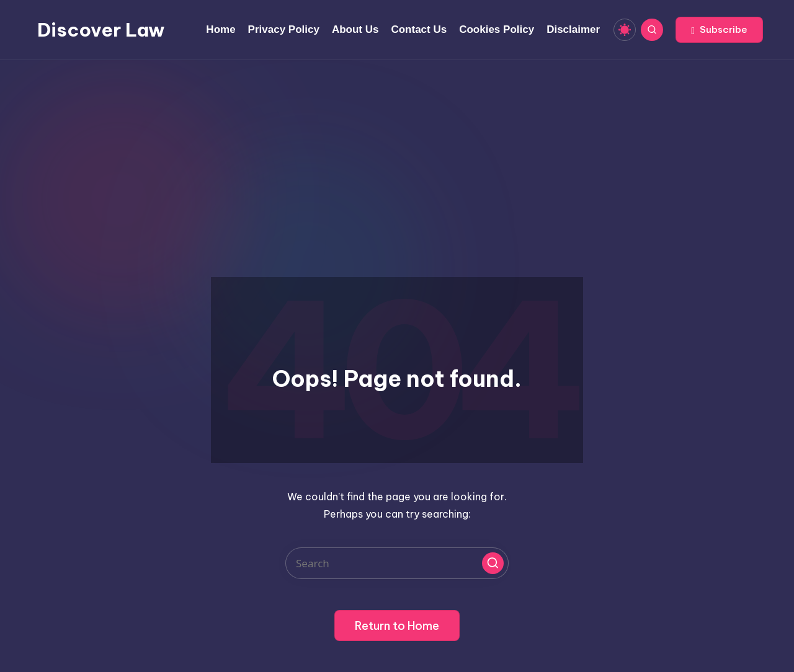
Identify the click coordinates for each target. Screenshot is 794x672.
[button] (719, 30)
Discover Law (101, 30)
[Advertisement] (397, 153)
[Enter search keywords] (397, 563)
